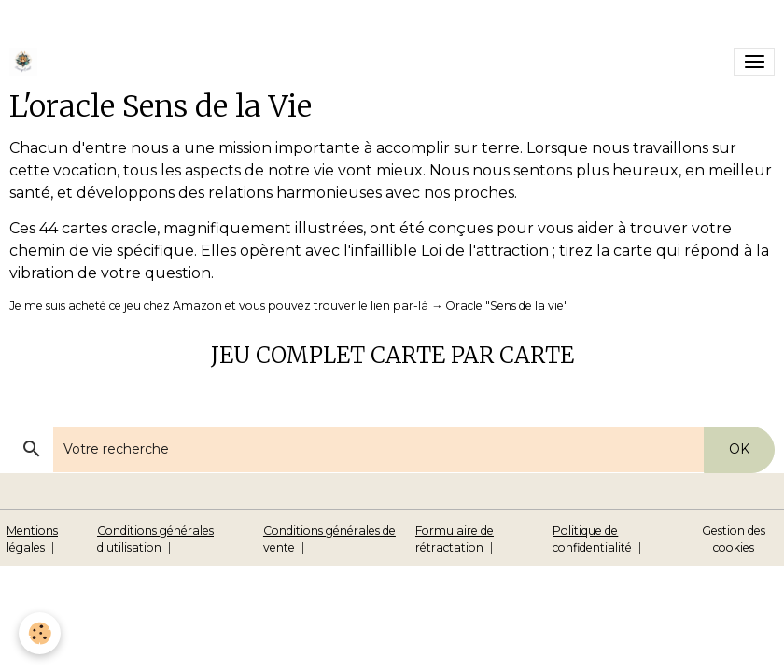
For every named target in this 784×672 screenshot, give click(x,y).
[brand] (27, 62)
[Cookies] (40, 633)
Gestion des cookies (734, 539)
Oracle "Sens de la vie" (507, 306)
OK (739, 449)
